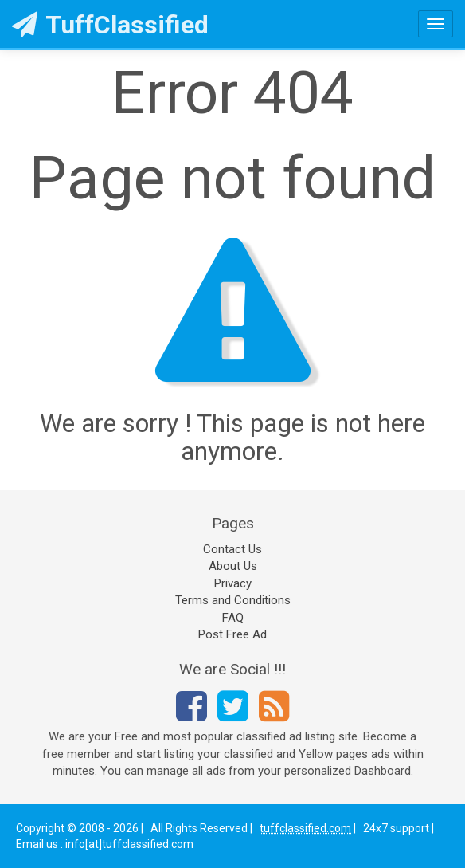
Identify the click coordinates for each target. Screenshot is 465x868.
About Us (233, 566)
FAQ (233, 618)
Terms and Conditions (233, 600)
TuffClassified (110, 25)
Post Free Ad (232, 634)
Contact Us (232, 549)
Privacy (233, 583)
